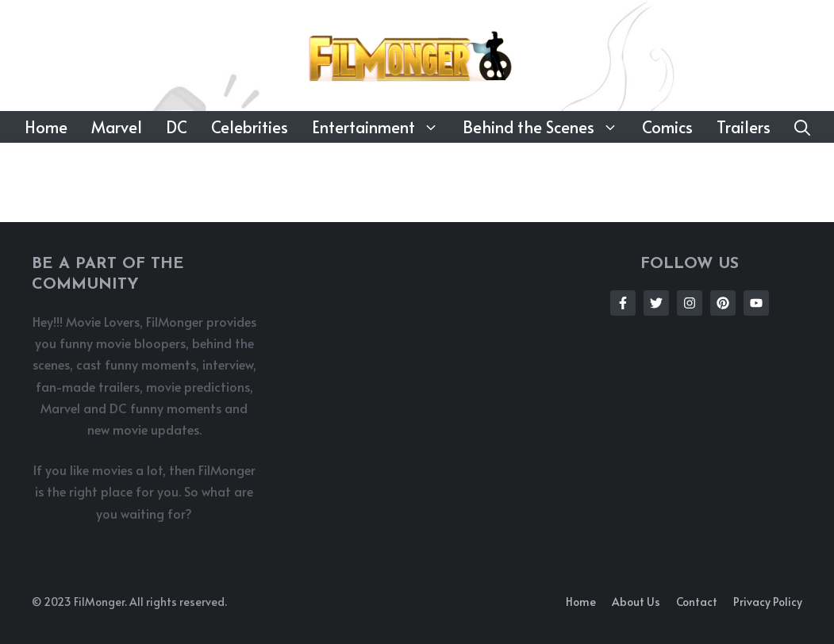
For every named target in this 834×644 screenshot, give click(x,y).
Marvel (117, 127)
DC (177, 127)
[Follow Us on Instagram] (690, 303)
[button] (802, 127)
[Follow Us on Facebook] (623, 303)
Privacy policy (768, 602)
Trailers (744, 127)
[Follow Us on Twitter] (656, 303)
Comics (667, 127)
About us (636, 602)
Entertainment (381, 127)
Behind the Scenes (546, 127)
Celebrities (250, 127)
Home (46, 127)
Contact (697, 602)
